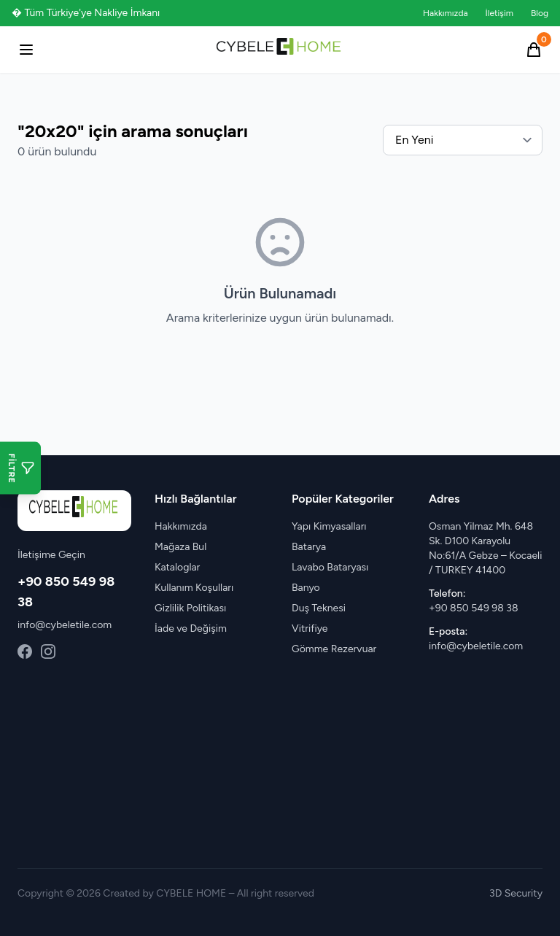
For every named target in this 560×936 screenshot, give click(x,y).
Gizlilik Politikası (190, 608)
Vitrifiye (310, 628)
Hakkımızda (446, 13)
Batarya (309, 547)
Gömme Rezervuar (334, 649)
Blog (540, 13)
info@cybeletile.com (65, 625)
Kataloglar (177, 567)
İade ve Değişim (191, 628)
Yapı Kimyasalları (329, 526)
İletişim (499, 13)
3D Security (516, 893)
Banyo (306, 588)
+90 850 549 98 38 (473, 608)
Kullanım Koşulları (194, 588)
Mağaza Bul (180, 547)
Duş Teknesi (319, 608)
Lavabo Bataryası (330, 567)
